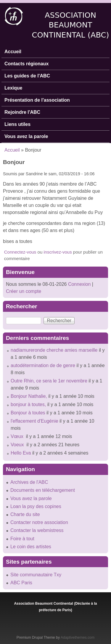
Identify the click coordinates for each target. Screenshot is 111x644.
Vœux (18, 436)
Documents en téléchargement (43, 490)
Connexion (79, 284)
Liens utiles (17, 124)
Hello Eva (21, 453)
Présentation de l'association (37, 100)
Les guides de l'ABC (27, 76)
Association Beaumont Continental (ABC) (71, 25)
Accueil (13, 52)
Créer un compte (24, 291)
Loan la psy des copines (36, 506)
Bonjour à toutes (28, 413)
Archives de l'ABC (29, 482)
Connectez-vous (20, 252)
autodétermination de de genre (43, 365)
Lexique (13, 88)
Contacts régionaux (26, 64)
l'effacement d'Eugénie (34, 421)
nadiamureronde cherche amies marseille (54, 350)
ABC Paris (21, 583)
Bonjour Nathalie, (29, 396)
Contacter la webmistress (37, 530)
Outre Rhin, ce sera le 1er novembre (49, 381)
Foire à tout (22, 539)
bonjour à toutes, (28, 404)
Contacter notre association (39, 522)
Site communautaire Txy (36, 575)
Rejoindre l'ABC (22, 112)
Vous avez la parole (26, 136)
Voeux (18, 445)
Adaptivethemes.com (78, 637)
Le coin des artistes (31, 547)
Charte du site (25, 514)
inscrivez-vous (58, 252)
